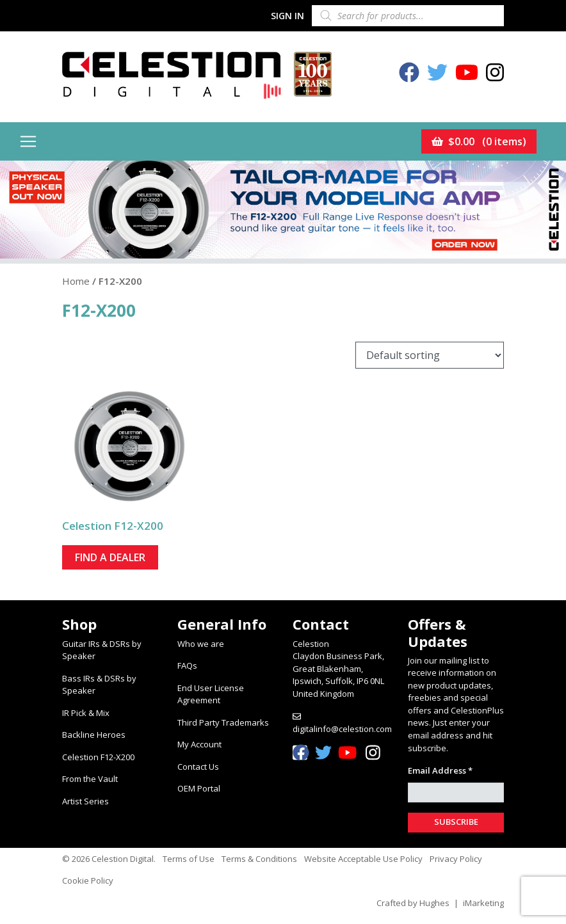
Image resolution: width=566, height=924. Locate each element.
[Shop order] (430, 355)
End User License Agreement (211, 694)
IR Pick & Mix (86, 713)
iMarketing (483, 903)
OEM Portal (199, 788)
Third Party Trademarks (223, 722)
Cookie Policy (88, 880)
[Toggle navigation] (28, 141)
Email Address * (440, 770)
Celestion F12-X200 (98, 757)
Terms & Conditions (259, 859)
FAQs (187, 665)
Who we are (201, 644)
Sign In (287, 16)
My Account (199, 744)
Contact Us (198, 767)
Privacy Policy (456, 859)
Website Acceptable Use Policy (363, 859)
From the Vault (90, 779)
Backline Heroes (94, 735)
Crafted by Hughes (413, 903)
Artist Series (85, 801)
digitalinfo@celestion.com (342, 729)
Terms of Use (189, 859)
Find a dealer (110, 557)
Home (76, 281)
